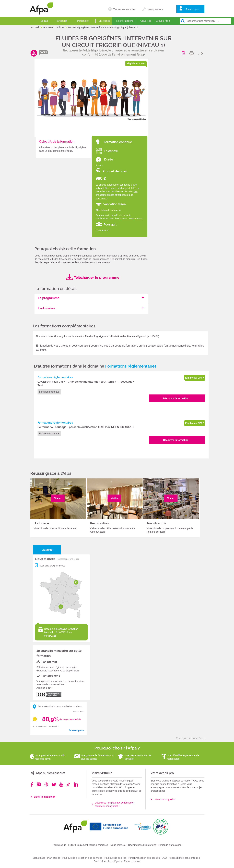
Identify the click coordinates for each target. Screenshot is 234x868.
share (201, 53)
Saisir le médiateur (44, 797)
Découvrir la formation (176, 398)
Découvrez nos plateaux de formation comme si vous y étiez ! (114, 804)
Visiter (58, 498)
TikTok (68, 784)
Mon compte (192, 9)
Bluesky (54, 784)
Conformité (150, 845)
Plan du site (54, 858)
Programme (184, 53)
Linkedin (76, 784)
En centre (47, 550)
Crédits (98, 861)
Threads (46, 784)
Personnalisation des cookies (144, 858)
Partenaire (83, 21)
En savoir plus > (77, 730)
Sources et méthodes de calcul (46, 726)
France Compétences (131, 219)
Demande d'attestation (170, 845)
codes (43, 52)
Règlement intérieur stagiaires (92, 845)
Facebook (32, 784)
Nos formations (125, 21)
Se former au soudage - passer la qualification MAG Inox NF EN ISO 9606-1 (86, 427)
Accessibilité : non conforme (184, 858)
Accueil (35, 27)
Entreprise (104, 21)
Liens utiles (39, 858)
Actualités (145, 21)
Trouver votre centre (124, 9)
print (192, 53)
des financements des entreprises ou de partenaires (117, 195)
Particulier (61, 21)
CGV (72, 845)
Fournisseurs (59, 845)
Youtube (61, 784)
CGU (164, 858)
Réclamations (135, 845)
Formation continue (54, 27)
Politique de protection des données (82, 858)
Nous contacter (118, 845)
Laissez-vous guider (164, 799)
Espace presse (132, 861)
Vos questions (155, 9)
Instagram (39, 784)
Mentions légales (113, 861)
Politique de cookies (115, 858)
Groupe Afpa (163, 21)
